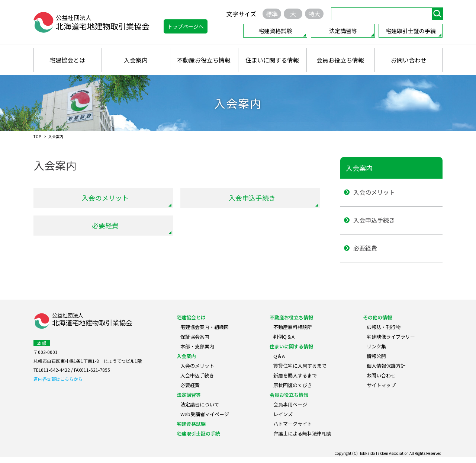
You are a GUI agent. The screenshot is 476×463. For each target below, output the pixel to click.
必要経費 (105, 225)
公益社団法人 (92, 326)
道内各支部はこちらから (58, 385)
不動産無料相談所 (293, 333)
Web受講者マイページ (205, 420)
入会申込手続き (252, 198)
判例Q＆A (284, 343)
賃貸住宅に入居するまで (300, 372)
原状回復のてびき (293, 391)
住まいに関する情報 (272, 60)
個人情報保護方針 (386, 372)
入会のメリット (105, 198)
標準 (272, 14)
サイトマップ (381, 391)
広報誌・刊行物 (384, 333)
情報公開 (376, 362)
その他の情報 (377, 323)
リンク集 (376, 352)
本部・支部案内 (197, 352)
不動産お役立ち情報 (204, 60)
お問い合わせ (409, 60)
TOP (37, 136)
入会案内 (136, 60)
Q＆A (279, 362)
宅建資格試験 (275, 31)
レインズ (283, 420)
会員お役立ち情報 (340, 60)
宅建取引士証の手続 (411, 31)
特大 (314, 14)
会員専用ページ (290, 410)
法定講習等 (343, 31)
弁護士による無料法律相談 (302, 439)
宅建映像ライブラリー (391, 343)
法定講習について (200, 410)
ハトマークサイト (293, 430)
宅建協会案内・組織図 (205, 333)
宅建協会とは (67, 60)
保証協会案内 (195, 343)
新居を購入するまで (295, 381)
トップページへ (186, 26)
